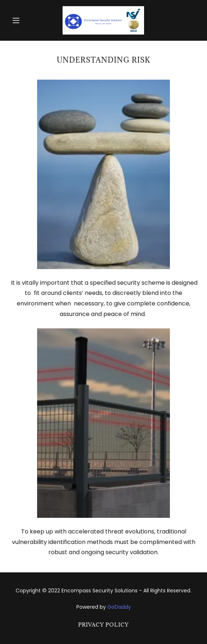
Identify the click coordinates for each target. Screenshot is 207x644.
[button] (23, 20)
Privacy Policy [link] (103, 625)
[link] (103, 20)
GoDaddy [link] (119, 607)
